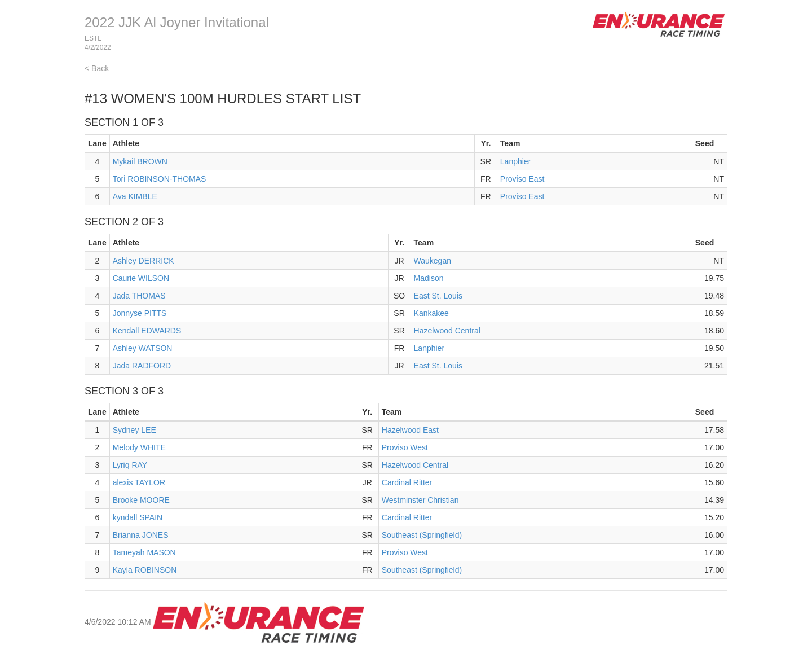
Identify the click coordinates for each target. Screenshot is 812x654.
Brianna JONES (141, 535)
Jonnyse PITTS (140, 313)
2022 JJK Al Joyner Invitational (177, 22)
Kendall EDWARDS (147, 331)
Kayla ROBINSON (145, 570)
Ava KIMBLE (135, 196)
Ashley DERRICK (144, 261)
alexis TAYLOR (139, 482)
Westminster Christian (420, 500)
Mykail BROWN (140, 161)
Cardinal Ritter (407, 482)
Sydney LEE (134, 430)
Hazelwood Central (447, 331)
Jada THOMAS (139, 296)
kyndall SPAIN (138, 517)
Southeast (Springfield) (422, 535)
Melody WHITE (139, 447)
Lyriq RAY (130, 465)
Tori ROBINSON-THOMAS (160, 179)
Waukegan (433, 261)
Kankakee (431, 313)
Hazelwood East (410, 430)
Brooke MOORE (141, 500)
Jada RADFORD (142, 366)
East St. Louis (438, 296)
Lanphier (516, 161)
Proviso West (405, 447)
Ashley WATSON (143, 348)
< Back (97, 68)
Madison (429, 278)
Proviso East (522, 179)
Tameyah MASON (144, 552)
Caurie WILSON (141, 278)
